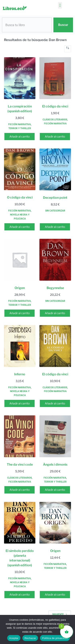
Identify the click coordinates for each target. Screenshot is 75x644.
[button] (60, 5)
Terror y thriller (20, 128)
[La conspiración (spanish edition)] (20, 78)
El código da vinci (55, 106)
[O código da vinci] (20, 169)
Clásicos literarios (55, 120)
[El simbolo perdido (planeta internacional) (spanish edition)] (20, 523)
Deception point (55, 198)
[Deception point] (55, 169)
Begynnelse (55, 288)
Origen (20, 288)
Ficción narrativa (19, 124)
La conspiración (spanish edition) (20, 109)
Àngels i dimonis (55, 465)
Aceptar (14, 638)
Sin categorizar (55, 211)
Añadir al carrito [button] (19, 136)
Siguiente (60, 614)
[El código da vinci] (55, 78)
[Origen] (20, 260)
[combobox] (27, 25)
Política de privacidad (55, 638)
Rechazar (30, 638)
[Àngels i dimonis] (55, 436)
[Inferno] (20, 346)
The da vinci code (20, 465)
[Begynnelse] (55, 260)
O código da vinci (20, 197)
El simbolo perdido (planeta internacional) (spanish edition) (20, 558)
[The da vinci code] (20, 436)
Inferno (20, 374)
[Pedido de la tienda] (68, 49)
